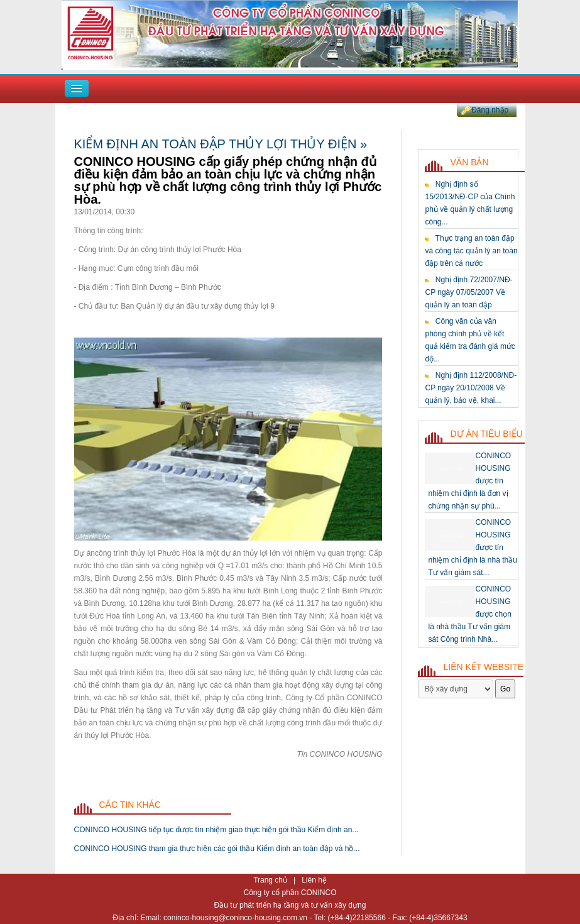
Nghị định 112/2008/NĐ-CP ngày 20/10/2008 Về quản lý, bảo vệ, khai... (471, 388)
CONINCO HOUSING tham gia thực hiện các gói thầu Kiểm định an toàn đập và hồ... (217, 849)
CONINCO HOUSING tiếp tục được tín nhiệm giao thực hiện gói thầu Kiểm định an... (216, 830)
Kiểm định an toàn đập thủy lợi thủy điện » (221, 144)
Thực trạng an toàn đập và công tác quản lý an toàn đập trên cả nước (471, 251)
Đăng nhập (490, 110)
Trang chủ (271, 880)
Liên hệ (314, 880)
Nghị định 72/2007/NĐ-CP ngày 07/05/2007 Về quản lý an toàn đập (468, 292)
